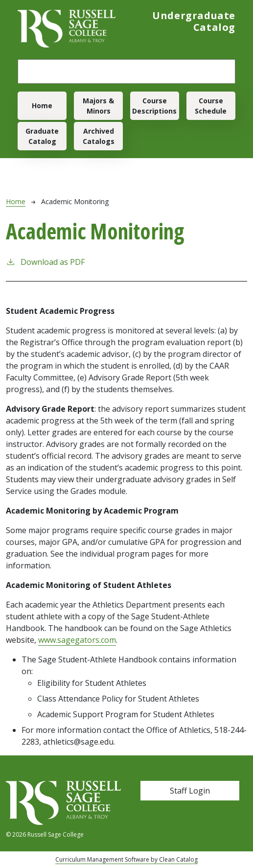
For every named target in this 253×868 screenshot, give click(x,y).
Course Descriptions (154, 106)
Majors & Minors (98, 106)
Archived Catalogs (99, 136)
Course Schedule (211, 106)
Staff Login (190, 791)
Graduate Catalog (42, 136)
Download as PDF (45, 262)
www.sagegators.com (77, 640)
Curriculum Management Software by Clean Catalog (126, 859)
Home (42, 106)
